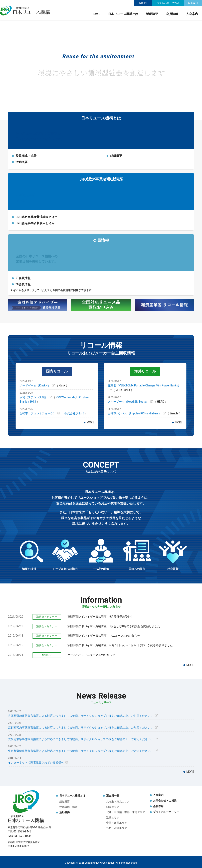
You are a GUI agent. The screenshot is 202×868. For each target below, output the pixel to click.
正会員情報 (23, 278)
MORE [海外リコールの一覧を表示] (179, 423)
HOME (96, 14)
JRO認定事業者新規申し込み (35, 223)
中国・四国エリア (117, 823)
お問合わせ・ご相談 (168, 3)
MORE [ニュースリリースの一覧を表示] (190, 772)
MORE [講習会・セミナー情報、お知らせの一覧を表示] (190, 665)
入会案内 (192, 14)
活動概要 (152, 14)
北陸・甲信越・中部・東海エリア (126, 812)
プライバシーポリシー (166, 812)
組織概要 (116, 156)
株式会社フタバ (74, 414)
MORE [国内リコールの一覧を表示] (90, 423)
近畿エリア (113, 818)
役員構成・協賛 (26, 156)
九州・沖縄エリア (117, 828)
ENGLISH (143, 3)
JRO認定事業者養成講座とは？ (37, 217)
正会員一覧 (113, 796)
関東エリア (113, 807)
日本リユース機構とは (123, 14)
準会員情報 (23, 284)
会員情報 (172, 14)
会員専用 (193, 3)
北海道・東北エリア (118, 802)
